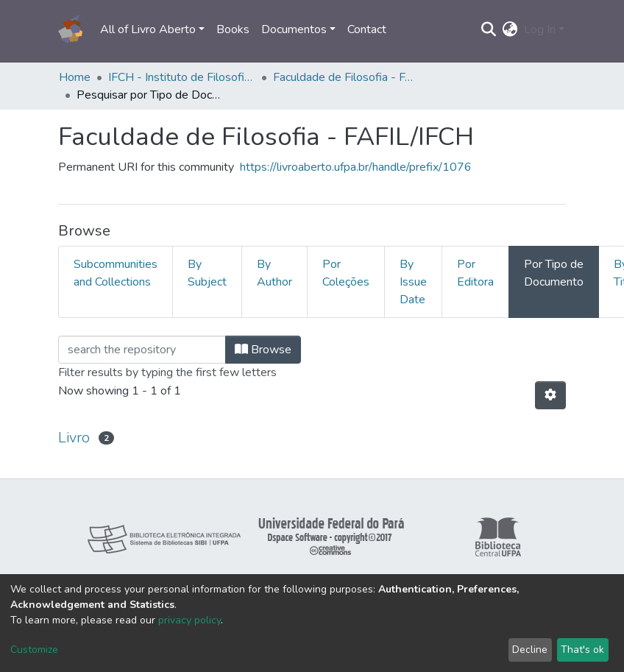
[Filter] (142, 350)
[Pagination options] (550, 395)
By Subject (207, 273)
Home (75, 77)
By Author (274, 273)
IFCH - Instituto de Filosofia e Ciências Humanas (182, 77)
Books (233, 29)
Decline (530, 650)
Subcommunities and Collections (116, 273)
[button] (510, 29)
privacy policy (189, 620)
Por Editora (475, 273)
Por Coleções (346, 273)
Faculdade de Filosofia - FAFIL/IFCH (347, 77)
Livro (74, 438)
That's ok (582, 650)
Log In (540, 29)
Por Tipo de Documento (554, 273)
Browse (263, 350)
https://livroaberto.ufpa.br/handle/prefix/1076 (356, 167)
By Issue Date (413, 282)
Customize (34, 650)
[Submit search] (489, 29)
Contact (367, 29)
